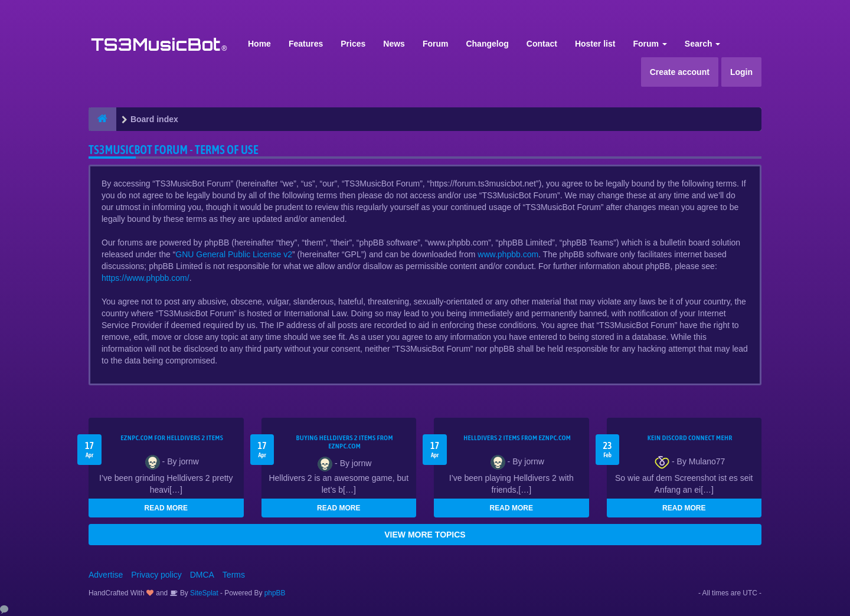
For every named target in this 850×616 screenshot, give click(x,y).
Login (741, 72)
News (394, 44)
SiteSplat (203, 593)
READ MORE (166, 508)
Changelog (487, 44)
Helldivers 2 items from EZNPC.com (517, 438)
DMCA (202, 575)
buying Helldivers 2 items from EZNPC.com (345, 442)
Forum (436, 44)
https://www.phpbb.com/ (146, 278)
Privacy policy (156, 575)
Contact (542, 44)
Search (703, 44)
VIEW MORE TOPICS (425, 535)
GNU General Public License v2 (234, 254)
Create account (680, 72)
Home (259, 44)
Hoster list (595, 44)
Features (306, 44)
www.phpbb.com (508, 254)
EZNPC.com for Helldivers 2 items (172, 438)
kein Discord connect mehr (690, 438)
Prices (353, 44)
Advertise (106, 575)
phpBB (275, 593)
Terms (234, 575)
